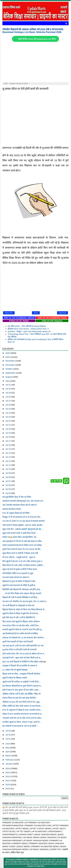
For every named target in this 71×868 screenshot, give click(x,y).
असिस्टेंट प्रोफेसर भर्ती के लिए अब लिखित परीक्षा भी (21, 694)
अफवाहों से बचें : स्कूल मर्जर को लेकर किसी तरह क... (22, 658)
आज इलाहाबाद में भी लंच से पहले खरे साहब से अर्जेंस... (23, 541)
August (9, 377)
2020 (8, 785)
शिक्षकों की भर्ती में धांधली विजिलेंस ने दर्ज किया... (21, 597)
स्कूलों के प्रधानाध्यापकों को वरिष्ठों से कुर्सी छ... (20, 585)
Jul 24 (8, 413)
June (8, 744)
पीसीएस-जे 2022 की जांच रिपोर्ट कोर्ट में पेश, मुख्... (22, 702)
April (8, 752)
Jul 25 (8, 409)
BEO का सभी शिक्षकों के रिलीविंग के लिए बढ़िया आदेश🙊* (25, 662)
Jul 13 (8, 457)
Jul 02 (8, 735)
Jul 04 (8, 493)
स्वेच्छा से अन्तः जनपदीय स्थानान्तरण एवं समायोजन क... (23, 714)
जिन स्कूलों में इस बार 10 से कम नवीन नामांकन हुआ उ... (23, 561)
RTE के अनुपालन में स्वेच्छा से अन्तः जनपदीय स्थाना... (22, 710)
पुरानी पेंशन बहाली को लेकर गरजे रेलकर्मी (18, 642)
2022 (8, 776)
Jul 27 (8, 401)
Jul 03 (8, 731)
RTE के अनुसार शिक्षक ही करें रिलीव (16, 513)
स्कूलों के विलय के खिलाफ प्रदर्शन (15, 678)
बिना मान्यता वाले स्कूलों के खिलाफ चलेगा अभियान (21, 622)
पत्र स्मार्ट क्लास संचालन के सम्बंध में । (16, 577)
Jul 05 (8, 489)
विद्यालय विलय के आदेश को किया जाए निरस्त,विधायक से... (24, 609)
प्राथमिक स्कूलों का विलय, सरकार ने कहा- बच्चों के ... (22, 722)
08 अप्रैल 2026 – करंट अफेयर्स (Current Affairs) (27, 326)
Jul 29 (8, 393)
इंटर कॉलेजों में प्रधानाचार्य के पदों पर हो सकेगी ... (20, 726)
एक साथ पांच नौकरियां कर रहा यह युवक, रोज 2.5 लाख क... (25, 601)
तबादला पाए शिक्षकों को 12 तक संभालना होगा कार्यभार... (24, 638)
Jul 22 (8, 421)
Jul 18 (8, 437)
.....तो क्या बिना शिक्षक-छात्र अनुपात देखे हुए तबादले (22, 593)
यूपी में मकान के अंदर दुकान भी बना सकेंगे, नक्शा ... (22, 690)
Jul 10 (8, 469)
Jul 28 (8, 397)
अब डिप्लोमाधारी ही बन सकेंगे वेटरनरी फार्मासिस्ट (20, 633)
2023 (8, 772)
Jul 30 (8, 389)
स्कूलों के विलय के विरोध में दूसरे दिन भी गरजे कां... (21, 613)
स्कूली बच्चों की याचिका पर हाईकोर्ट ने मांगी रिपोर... (21, 682)
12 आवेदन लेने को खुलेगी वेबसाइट (15, 670)
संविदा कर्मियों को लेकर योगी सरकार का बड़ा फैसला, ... (23, 706)
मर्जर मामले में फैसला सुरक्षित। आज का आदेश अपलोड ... (23, 525)
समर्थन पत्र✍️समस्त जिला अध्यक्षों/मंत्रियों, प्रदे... (20, 537)
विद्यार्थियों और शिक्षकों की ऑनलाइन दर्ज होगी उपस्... (22, 589)
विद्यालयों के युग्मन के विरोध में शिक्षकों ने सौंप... (20, 581)
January (9, 764)
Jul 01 (8, 739)
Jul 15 (8, 449)
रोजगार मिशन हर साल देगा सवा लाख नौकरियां (19, 698)
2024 (8, 768)
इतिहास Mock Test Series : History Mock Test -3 (28, 329)
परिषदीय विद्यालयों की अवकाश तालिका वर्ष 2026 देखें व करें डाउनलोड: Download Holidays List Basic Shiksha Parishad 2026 (33, 31)
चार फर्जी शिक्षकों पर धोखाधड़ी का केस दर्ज (18, 605)
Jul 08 (8, 477)
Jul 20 (8, 429)
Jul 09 (8, 473)
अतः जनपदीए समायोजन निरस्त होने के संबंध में (19, 505)
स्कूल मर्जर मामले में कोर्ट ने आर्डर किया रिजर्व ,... (20, 533)
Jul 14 (8, 453)
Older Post (62, 313)
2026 (8, 353)
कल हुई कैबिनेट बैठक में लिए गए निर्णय (17, 497)
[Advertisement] (36, 62)
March (9, 756)
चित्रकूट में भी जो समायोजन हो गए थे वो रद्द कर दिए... (22, 517)
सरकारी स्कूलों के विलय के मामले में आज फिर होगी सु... (23, 629)
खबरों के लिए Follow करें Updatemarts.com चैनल (37, 39)
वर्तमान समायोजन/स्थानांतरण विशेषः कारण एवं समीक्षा (22, 545)
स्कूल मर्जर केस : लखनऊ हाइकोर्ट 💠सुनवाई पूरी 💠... (23, 529)
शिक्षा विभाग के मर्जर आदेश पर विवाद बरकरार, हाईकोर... (23, 565)
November (10, 365)
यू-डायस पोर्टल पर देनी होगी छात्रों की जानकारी (25, 88)
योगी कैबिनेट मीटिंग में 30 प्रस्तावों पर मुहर (18, 573)
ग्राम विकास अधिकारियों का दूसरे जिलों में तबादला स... (22, 686)
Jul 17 (8, 441)
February (10, 760)
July (8, 381)
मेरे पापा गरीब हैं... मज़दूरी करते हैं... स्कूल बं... (19, 557)
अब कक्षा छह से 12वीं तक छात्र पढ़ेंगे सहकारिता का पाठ (23, 646)
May (8, 748)
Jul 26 (8, 405)
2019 (8, 788)
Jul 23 (8, 417)
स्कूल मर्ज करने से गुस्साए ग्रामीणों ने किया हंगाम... (20, 569)
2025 (8, 357)
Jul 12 (8, 461)
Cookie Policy (40, 866)
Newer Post (9, 313)
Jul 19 (8, 433)
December (10, 361)
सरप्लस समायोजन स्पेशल (12, 509)
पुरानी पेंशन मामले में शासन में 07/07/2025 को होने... (22, 549)
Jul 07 (8, 481)
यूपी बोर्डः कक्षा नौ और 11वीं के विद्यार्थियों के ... (20, 617)
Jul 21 (8, 425)
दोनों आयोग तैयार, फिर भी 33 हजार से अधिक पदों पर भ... (24, 654)
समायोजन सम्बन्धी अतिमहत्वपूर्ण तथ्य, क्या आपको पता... (24, 501)
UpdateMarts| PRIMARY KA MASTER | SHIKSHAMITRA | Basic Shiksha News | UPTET (32, 860)
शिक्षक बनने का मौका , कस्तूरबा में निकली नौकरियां (21, 674)
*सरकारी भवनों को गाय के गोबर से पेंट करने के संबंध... (22, 718)
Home (36, 313)
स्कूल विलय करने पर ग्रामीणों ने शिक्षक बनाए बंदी (20, 553)
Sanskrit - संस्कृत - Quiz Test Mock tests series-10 (29, 331)
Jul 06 (8, 485)
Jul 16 (8, 445)
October (9, 369)
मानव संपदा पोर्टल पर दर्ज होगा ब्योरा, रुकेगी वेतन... (21, 625)
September (11, 373)
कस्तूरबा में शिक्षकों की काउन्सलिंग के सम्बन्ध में (20, 666)
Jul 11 (8, 465)
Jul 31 (8, 385)
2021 (8, 781)
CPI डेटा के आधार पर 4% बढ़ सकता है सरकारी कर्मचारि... (24, 521)
